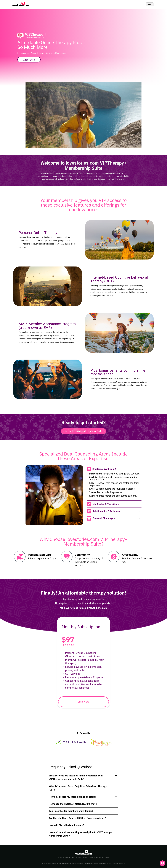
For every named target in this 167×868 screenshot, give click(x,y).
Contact (67, 857)
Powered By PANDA (118, 863)
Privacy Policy (82, 857)
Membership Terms (102, 857)
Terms (91, 857)
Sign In (150, 4)
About (60, 857)
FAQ (74, 857)
